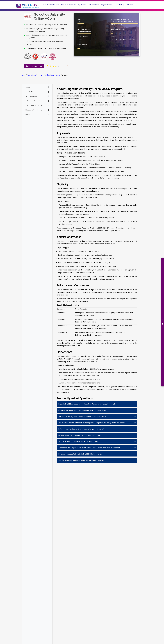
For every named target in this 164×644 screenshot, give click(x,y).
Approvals (29, 92)
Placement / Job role (34, 110)
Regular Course (106, 5)
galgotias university (53, 75)
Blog (122, 5)
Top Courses (82, 5)
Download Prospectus (34, 66)
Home (44, 5)
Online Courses (54, 5)
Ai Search (130, 5)
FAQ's (28, 114)
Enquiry (163, 322)
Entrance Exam (94, 5)
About (28, 87)
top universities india (35, 75)
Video (116, 5)
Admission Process (33, 101)
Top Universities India (68, 5)
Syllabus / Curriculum (34, 105)
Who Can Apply (31, 96)
